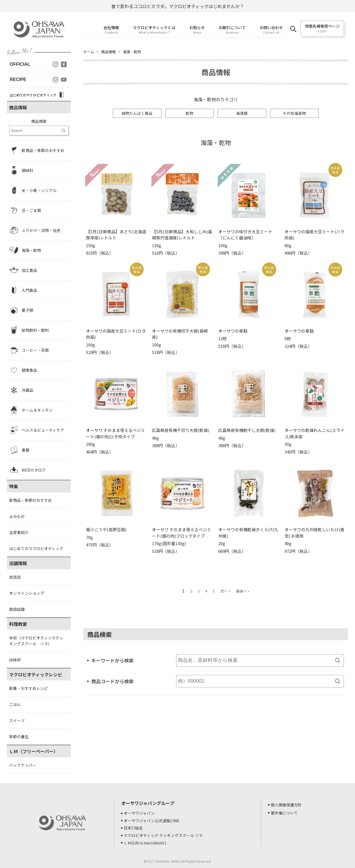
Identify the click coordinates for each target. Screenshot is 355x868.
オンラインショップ (27, 593)
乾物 (189, 113)
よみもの (17, 516)
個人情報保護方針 (287, 805)
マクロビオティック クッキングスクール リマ (164, 835)
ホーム (89, 52)
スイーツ (17, 720)
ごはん (15, 704)
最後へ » (243, 591)
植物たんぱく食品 (137, 113)
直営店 (15, 577)
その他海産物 (294, 113)
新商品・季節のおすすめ (31, 500)
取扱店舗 (17, 609)
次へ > (225, 591)
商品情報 (110, 52)
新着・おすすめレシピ (29, 688)
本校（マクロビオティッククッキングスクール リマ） (36, 641)
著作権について (285, 813)
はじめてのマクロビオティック (36, 548)
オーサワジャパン (140, 813)
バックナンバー (23, 765)
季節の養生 (19, 737)
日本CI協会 (134, 827)
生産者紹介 (19, 532)
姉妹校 (15, 660)
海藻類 (242, 113)
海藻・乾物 (135, 52)
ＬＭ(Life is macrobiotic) (147, 842)
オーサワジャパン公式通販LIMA (152, 820)
